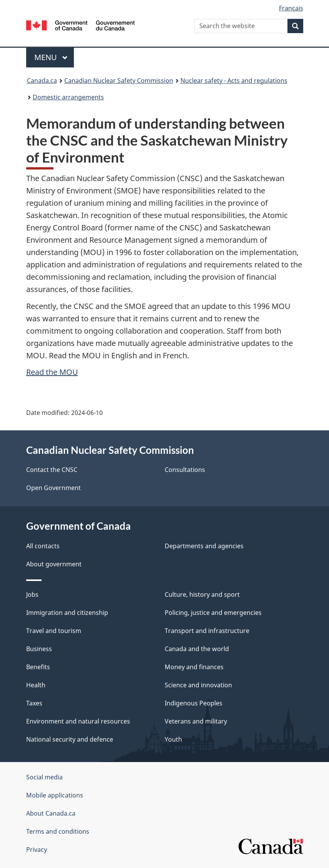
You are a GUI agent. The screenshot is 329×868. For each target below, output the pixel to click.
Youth (173, 739)
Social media (44, 777)
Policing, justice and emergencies (213, 613)
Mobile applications (55, 795)
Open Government (53, 488)
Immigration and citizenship (67, 613)
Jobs (32, 594)
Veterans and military (196, 721)
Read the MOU (52, 372)
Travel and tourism (54, 631)
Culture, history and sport (202, 594)
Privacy (37, 850)
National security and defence (70, 739)
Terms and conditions (58, 831)
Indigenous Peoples (194, 703)
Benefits (38, 667)
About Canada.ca (51, 813)
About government (54, 564)
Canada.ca (42, 81)
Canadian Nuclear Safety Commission (119, 81)
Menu (51, 57)
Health (36, 685)
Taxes (34, 703)
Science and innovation (198, 685)
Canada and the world (197, 649)
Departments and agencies (204, 546)
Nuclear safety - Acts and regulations (234, 81)
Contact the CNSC (52, 470)
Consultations (185, 470)
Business (39, 649)
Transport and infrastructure (207, 631)
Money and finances (194, 667)
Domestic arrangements (68, 97)
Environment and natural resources (78, 721)
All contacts (43, 546)
